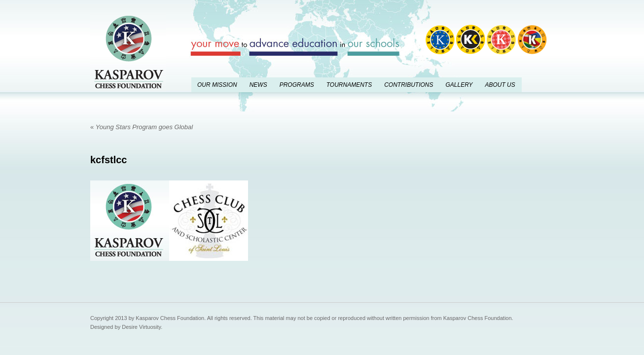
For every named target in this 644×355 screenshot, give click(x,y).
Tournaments (349, 85)
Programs (297, 85)
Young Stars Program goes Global (142, 127)
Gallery (459, 85)
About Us (500, 85)
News (258, 85)
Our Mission (217, 85)
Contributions (409, 85)
